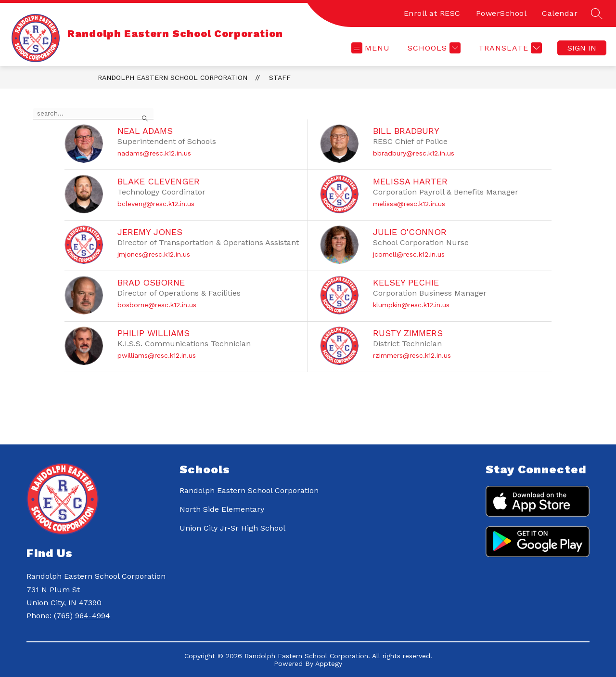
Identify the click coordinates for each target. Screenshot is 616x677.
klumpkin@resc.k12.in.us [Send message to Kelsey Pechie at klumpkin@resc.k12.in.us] (411, 305)
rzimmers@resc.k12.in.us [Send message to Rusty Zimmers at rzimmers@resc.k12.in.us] (412, 355)
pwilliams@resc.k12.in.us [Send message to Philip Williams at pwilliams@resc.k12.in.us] (157, 355)
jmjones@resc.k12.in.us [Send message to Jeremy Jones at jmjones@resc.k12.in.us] (154, 254)
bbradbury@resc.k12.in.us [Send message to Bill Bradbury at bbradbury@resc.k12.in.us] (414, 153)
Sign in (582, 48)
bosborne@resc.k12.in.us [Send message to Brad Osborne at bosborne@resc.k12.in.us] (157, 305)
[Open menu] (371, 48)
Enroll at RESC (432, 13)
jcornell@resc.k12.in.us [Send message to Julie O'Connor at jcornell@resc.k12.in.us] (409, 254)
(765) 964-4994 (82, 616)
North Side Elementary (222, 509)
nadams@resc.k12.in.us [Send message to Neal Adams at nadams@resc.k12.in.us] (154, 153)
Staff (280, 78)
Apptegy (329, 664)
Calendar (560, 13)
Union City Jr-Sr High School (232, 528)
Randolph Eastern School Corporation (173, 78)
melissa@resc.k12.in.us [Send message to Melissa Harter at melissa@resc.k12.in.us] (409, 204)
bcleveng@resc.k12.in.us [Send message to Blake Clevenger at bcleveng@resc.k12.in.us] (156, 204)
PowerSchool (501, 13)
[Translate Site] (509, 48)
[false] (93, 114)
